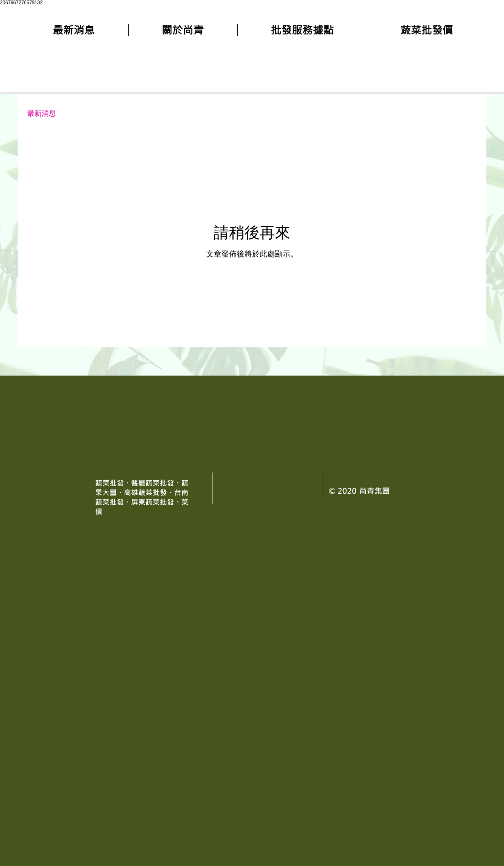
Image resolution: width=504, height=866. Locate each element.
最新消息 (42, 113)
